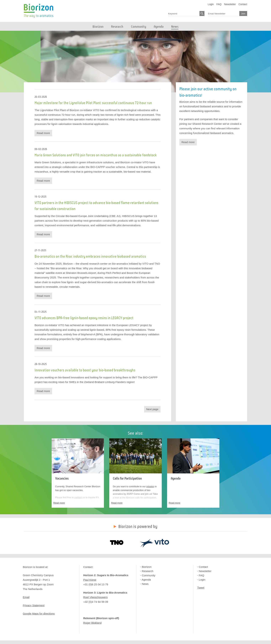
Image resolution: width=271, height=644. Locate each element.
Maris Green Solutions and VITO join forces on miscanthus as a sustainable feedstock (96, 155)
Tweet (201, 588)
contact (78, 497)
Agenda (176, 479)
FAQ (219, 4)
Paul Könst (90, 580)
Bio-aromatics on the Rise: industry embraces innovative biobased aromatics (90, 257)
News (145, 584)
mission (150, 486)
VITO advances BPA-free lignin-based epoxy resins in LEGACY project (84, 318)
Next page (152, 409)
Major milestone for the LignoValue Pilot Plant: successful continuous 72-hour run (93, 103)
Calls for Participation (127, 479)
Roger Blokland (92, 623)
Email (26, 597)
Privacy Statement (34, 605)
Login (211, 4)
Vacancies (62, 479)
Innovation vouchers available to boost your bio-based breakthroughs (85, 370)
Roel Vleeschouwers (95, 597)
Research (148, 571)
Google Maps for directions (39, 614)
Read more (43, 133)
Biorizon (39, 11)
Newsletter (230, 4)
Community (149, 575)
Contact (243, 4)
